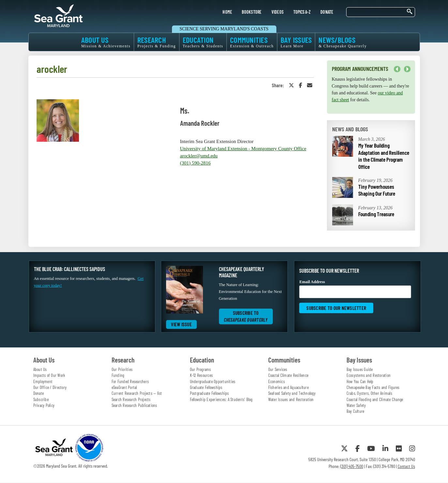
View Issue (181, 324)
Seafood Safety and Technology (292, 393)
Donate (39, 393)
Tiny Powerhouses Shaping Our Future (377, 190)
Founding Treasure (376, 214)
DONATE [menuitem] (327, 12)
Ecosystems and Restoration (369, 375)
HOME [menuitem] (227, 12)
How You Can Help (360, 381)
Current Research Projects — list (137, 393)
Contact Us (406, 466)
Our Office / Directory (50, 387)
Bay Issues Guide (360, 369)
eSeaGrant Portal (124, 387)
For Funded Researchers (130, 381)
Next (407, 69)
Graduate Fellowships (206, 387)
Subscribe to (246, 316)
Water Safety (356, 405)
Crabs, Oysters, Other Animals (369, 393)
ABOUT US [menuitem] (106, 42)
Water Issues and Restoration (291, 399)
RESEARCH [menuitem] (157, 42)
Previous (397, 69)
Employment (43, 381)
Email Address (355, 289)
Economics (277, 381)
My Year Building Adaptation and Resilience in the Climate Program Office (384, 156)
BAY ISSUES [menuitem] (296, 42)
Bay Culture (355, 411)
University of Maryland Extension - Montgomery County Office (243, 149)
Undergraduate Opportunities (213, 381)
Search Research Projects (131, 399)
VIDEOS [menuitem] (278, 12)
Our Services (278, 369)
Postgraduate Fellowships (209, 393)
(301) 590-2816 (195, 163)
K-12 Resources (201, 375)
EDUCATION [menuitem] (203, 42)
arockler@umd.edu (199, 156)
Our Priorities (122, 369)
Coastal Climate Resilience (288, 375)
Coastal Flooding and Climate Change (375, 399)
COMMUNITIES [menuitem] (252, 42)
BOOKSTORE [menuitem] (252, 12)
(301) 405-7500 (352, 466)
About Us (40, 369)
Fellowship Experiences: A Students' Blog (221, 399)
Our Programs (201, 369)
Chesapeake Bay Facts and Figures (373, 387)
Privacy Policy (44, 405)
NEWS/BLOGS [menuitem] (343, 42)
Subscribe (41, 399)
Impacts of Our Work (49, 375)
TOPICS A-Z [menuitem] (302, 12)
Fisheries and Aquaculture (288, 387)
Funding (118, 375)
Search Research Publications (134, 405)
